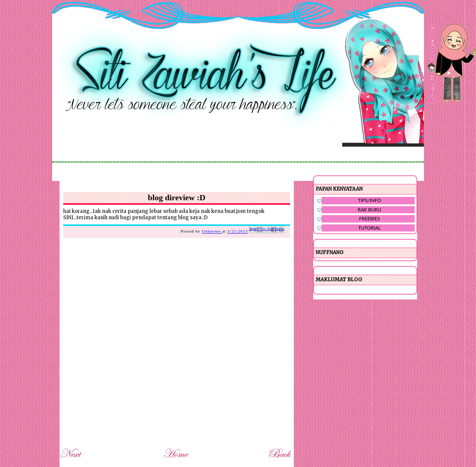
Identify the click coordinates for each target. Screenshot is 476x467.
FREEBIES (370, 218)
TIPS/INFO (370, 200)
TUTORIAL (369, 228)
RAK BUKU (369, 210)
